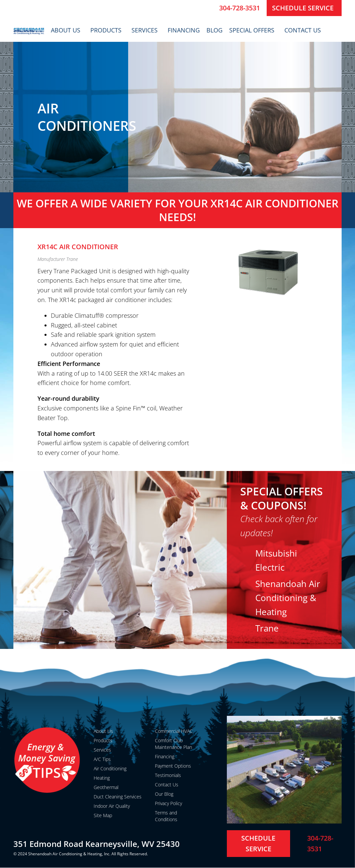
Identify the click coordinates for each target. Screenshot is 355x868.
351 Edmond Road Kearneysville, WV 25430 (97, 844)
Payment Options (173, 766)
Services (146, 30)
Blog (214, 30)
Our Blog (164, 794)
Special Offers (253, 30)
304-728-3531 (240, 8)
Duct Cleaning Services (118, 797)
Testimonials (168, 775)
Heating (102, 778)
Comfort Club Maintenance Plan (173, 744)
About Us (67, 30)
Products (108, 30)
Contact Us (304, 30)
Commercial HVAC (174, 731)
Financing (184, 30)
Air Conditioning (110, 768)
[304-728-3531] (211, 8)
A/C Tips (102, 759)
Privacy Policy (168, 803)
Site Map (103, 815)
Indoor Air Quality (112, 806)
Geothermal (106, 787)
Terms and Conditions (166, 816)
